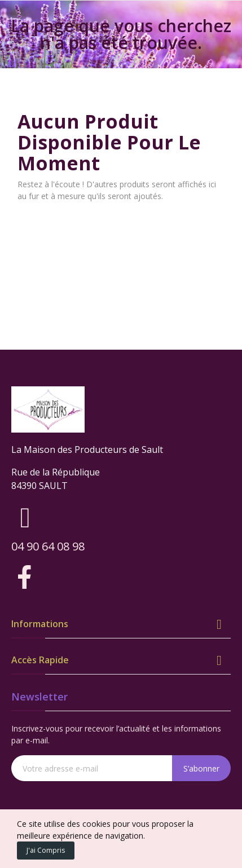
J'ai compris (46, 850)
